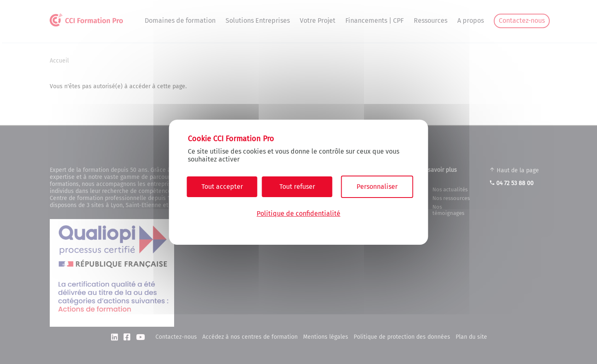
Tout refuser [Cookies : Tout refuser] (297, 187)
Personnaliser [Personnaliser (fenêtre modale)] (377, 187)
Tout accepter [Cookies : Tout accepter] (222, 187)
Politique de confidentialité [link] (298, 213)
